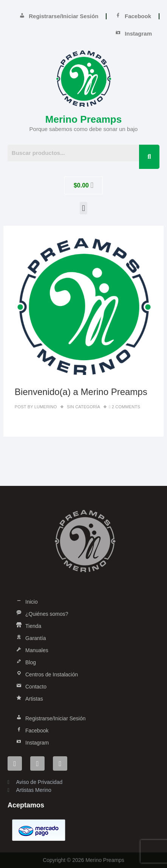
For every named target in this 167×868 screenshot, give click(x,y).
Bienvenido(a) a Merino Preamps (81, 392)
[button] (83, 208)
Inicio (26, 602)
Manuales (32, 650)
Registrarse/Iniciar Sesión (59, 16)
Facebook (133, 16)
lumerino (45, 407)
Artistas (29, 699)
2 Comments (126, 407)
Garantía (30, 638)
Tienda (28, 626)
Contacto (31, 687)
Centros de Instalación (46, 674)
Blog (26, 662)
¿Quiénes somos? (42, 614)
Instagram (133, 34)
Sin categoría (83, 407)
